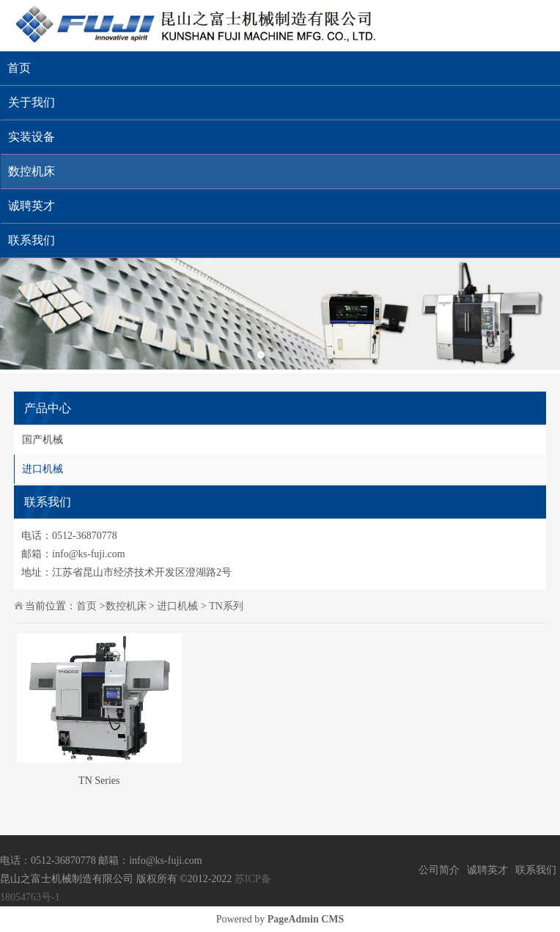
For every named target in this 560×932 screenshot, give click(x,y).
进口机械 (43, 469)
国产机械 (43, 440)
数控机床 (126, 606)
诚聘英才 (487, 870)
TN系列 (226, 606)
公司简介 (439, 870)
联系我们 (536, 870)
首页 (19, 68)
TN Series (99, 781)
